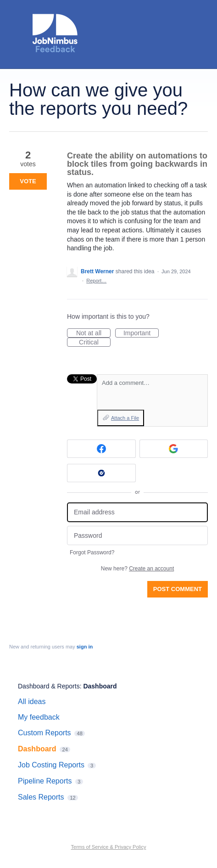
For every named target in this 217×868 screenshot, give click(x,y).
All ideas (32, 702)
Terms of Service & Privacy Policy (109, 847)
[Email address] (137, 512)
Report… (96, 281)
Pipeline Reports (45, 781)
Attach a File (125, 418)
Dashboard (100, 686)
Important (141, 333)
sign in (85, 647)
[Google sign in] (174, 449)
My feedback (39, 717)
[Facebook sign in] (101, 449)
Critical (95, 343)
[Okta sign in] (101, 473)
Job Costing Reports (51, 765)
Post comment (178, 589)
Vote (28, 181)
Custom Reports (45, 733)
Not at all (93, 333)
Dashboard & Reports (49, 686)
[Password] (137, 536)
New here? (137, 569)
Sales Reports (41, 797)
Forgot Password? (92, 552)
